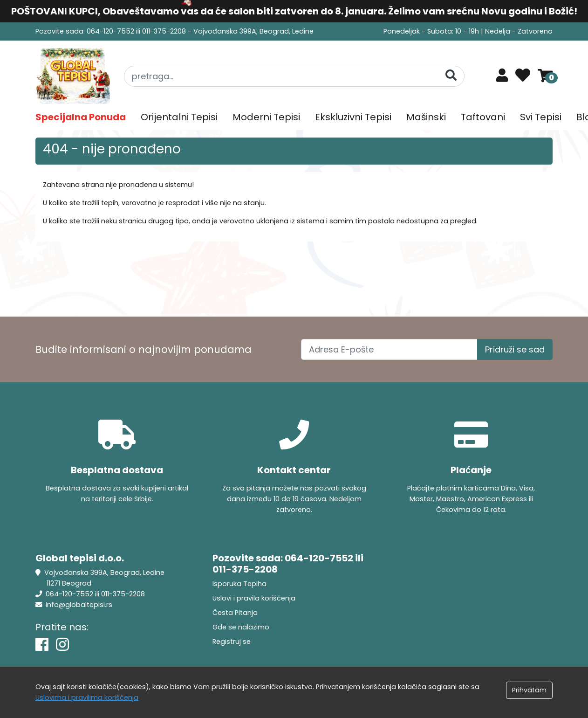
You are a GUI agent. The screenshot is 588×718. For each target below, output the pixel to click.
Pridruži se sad (515, 349)
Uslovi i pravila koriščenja (254, 598)
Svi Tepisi (541, 117)
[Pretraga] (451, 76)
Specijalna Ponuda (81, 117)
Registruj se (232, 642)
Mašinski (426, 117)
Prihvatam (529, 690)
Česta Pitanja (235, 613)
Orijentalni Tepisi (179, 117)
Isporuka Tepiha (239, 584)
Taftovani (483, 117)
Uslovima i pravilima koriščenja (87, 697)
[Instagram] (62, 645)
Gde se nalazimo (241, 627)
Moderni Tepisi (266, 117)
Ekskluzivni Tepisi (353, 117)
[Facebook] (42, 645)
